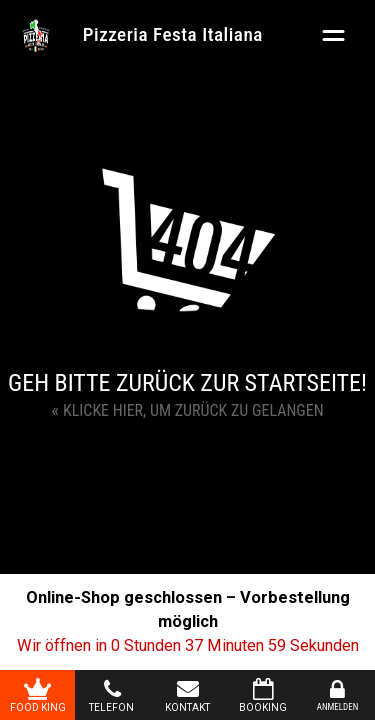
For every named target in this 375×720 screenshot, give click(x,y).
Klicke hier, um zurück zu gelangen (187, 409)
